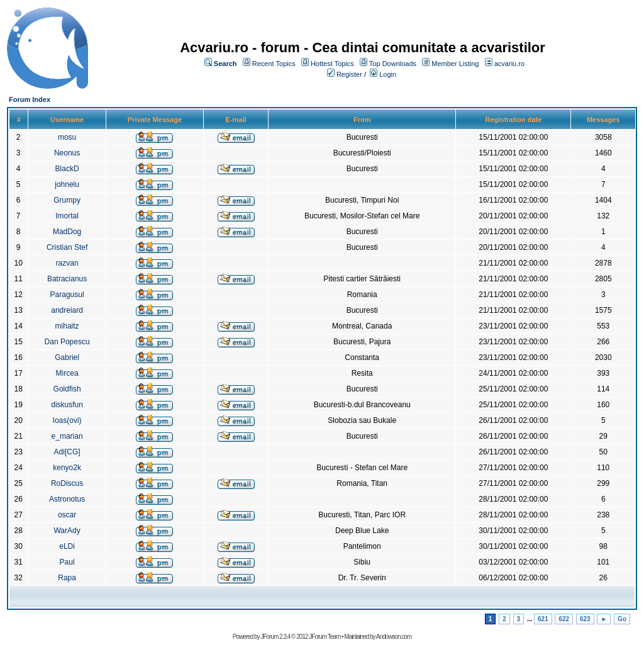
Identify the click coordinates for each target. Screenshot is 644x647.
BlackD (67, 169)
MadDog (67, 232)
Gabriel (67, 357)
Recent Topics (274, 64)
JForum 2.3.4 (275, 637)
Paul (67, 562)
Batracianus (67, 279)
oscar (67, 515)
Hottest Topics (332, 64)
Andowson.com (394, 637)
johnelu (67, 184)
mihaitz (67, 326)
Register (349, 74)
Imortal (67, 216)
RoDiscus (67, 483)
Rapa (67, 578)
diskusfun (67, 405)
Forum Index (30, 99)
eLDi (67, 546)
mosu (67, 137)
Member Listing (455, 64)
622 (564, 619)
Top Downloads (393, 64)
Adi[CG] (67, 452)
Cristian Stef (67, 247)
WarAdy (67, 531)
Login (388, 74)
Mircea (67, 373)
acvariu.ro (509, 64)
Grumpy (67, 200)
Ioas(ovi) (67, 420)
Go (622, 619)
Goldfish (67, 389)
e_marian (67, 436)
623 (585, 619)
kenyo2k (67, 468)
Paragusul (67, 295)
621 (543, 619)
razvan (67, 263)
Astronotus (67, 499)
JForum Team (325, 637)
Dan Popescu (67, 342)
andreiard (67, 310)
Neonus (67, 153)
